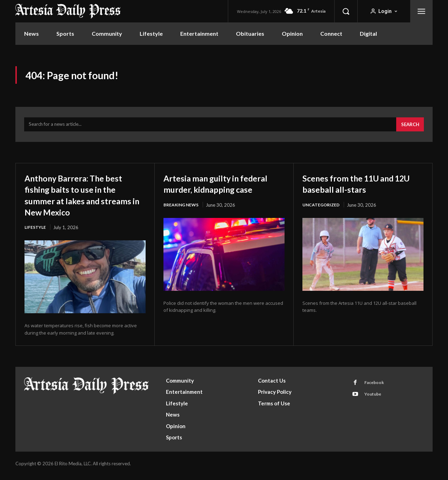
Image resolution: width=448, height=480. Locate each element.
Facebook (376, 388)
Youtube (375, 401)
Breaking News (183, 220)
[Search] (409, 129)
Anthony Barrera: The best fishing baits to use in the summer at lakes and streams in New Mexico (83, 199)
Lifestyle (36, 232)
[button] (346, 11)
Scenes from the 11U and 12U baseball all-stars (357, 187)
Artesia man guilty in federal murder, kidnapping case (224, 193)
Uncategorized (322, 209)
